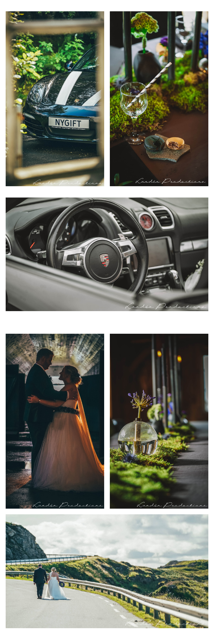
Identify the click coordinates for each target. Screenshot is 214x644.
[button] (202, 8)
